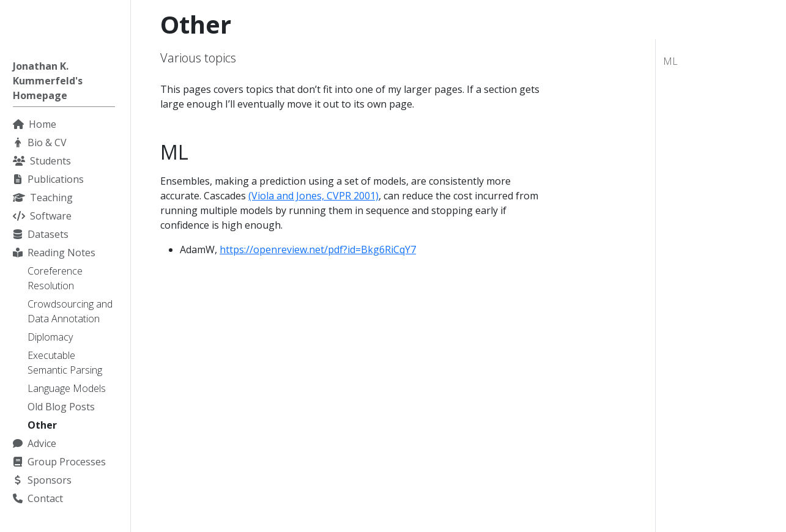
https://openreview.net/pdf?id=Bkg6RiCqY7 (318, 249)
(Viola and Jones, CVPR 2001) (313, 196)
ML (670, 61)
